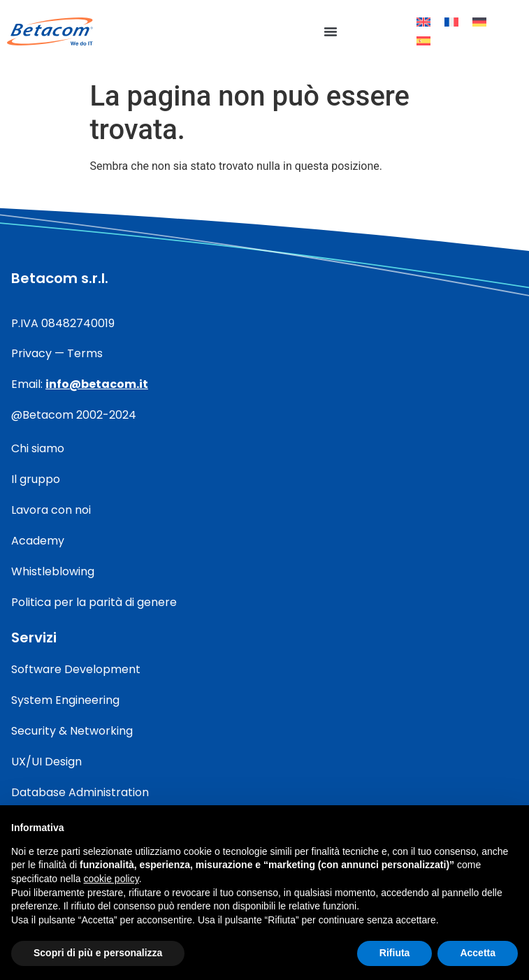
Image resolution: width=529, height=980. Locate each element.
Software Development (76, 669)
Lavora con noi (51, 510)
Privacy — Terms (57, 353)
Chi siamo (38, 448)
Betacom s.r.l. (60, 278)
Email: (80, 384)
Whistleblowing (53, 571)
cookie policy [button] (111, 879)
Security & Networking (72, 731)
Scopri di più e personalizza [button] (98, 953)
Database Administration (80, 792)
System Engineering (65, 700)
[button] (331, 31)
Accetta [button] (478, 953)
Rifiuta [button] (395, 953)
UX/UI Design (46, 762)
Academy (38, 541)
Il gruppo (36, 479)
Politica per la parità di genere (94, 602)
